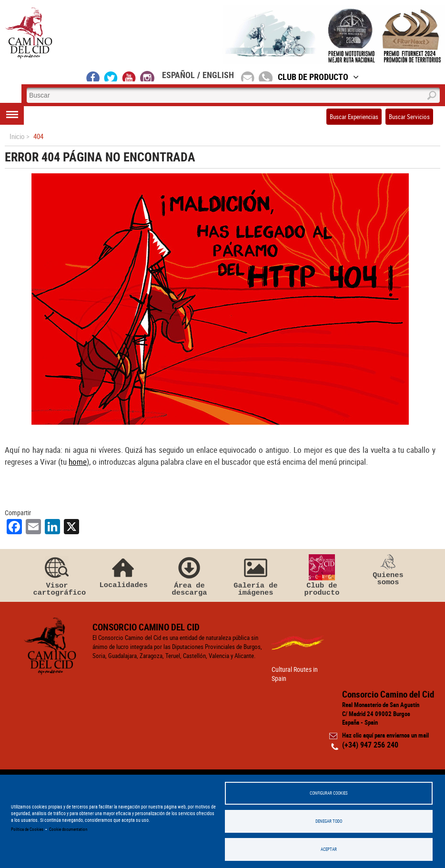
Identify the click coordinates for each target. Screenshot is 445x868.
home (78, 462)
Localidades (123, 572)
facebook (93, 76)
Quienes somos (388, 570)
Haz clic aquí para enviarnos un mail (385, 735)
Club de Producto (318, 77)
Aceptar (329, 849)
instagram (147, 76)
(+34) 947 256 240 (370, 745)
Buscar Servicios (409, 117)
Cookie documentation (68, 829)
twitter (111, 76)
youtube (129, 76)
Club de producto (322, 576)
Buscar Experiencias (354, 117)
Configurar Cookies (329, 793)
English (218, 75)
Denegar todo (329, 821)
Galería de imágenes (256, 576)
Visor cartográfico (57, 576)
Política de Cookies (27, 829)
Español (178, 75)
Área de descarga (190, 576)
